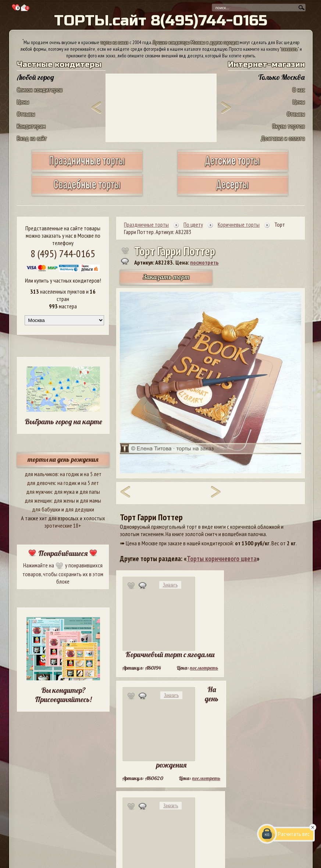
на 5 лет (93, 474)
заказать (289, 49)
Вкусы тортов (289, 126)
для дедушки (80, 509)
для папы (90, 492)
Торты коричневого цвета (222, 559)
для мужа (64, 492)
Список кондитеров (40, 90)
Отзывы (26, 114)
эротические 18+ (63, 525)
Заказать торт (166, 277)
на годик (69, 474)
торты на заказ (114, 42)
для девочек (41, 483)
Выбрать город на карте (63, 421)
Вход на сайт (32, 138)
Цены (23, 102)
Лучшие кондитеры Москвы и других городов (196, 42)
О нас (299, 90)
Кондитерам (31, 126)
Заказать (170, 585)
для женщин (38, 500)
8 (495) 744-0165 (63, 253)
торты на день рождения (63, 459)
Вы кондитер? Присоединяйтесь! (63, 695)
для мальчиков (41, 474)
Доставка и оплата (283, 138)
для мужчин (39, 492)
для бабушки (46, 509)
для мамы (90, 500)
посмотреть (204, 262)
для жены (64, 500)
